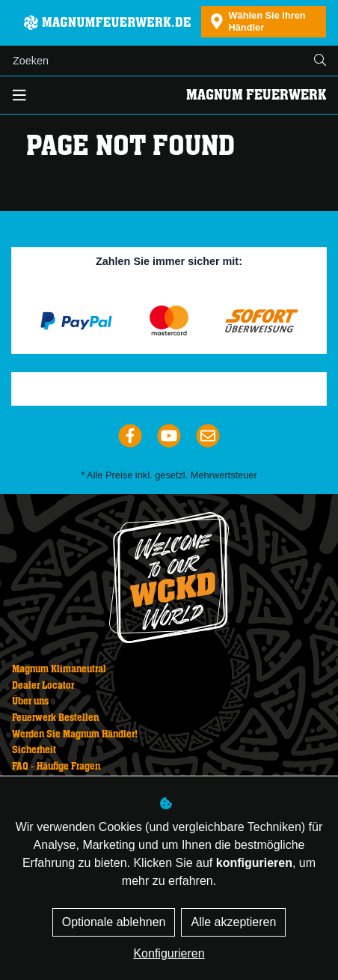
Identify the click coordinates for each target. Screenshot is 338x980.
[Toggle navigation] (19, 95)
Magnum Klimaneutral (59, 669)
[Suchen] (152, 61)
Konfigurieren (169, 953)
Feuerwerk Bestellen (55, 718)
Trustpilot (175, 390)
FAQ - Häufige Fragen (56, 767)
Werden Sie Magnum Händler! (75, 734)
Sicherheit (34, 750)
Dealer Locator (43, 686)
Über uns (30, 701)
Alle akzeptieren (233, 922)
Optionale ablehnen (114, 922)
